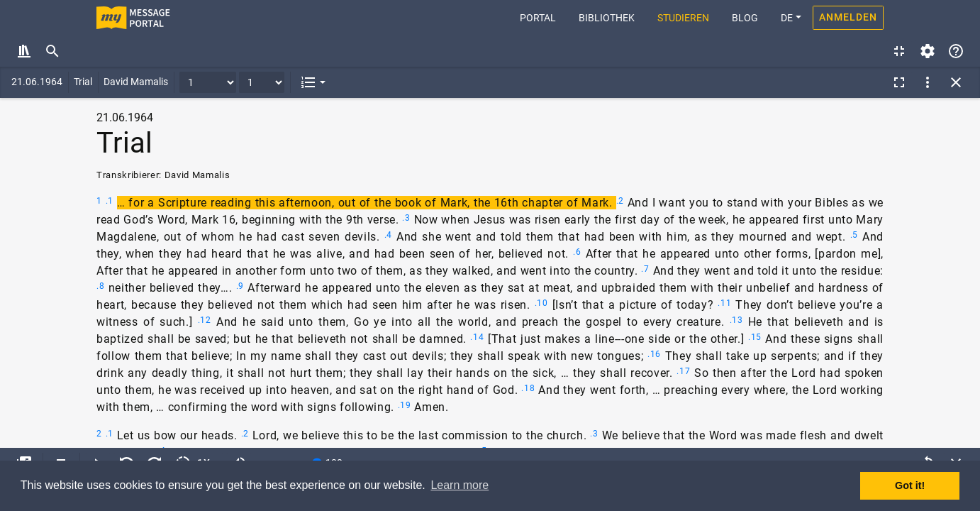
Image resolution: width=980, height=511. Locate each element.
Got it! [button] (910, 485)
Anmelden (848, 17)
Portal (544, 17)
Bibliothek (607, 18)
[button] (313, 82)
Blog (745, 18)
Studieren (683, 18)
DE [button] (787, 18)
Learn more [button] (460, 485)
